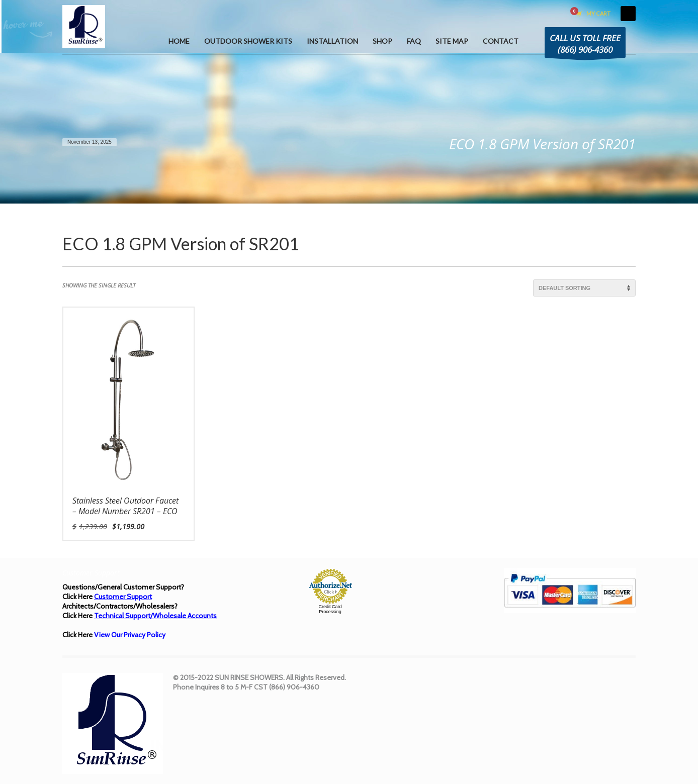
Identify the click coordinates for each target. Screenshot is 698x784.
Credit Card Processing (330, 609)
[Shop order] (584, 288)
